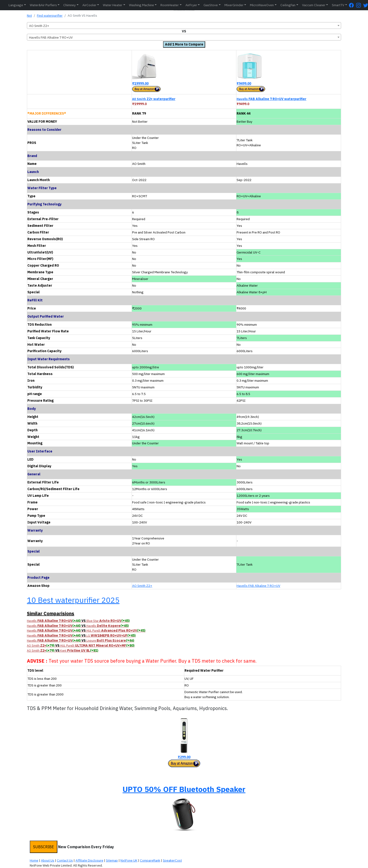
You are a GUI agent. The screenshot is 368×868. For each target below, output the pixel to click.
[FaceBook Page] (353, 5)
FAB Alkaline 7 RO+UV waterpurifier (271, 99)
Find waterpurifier (50, 15)
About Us (48, 860)
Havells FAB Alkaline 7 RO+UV (258, 586)
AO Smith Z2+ (142, 586)
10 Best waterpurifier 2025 (73, 600)
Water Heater (113, 5)
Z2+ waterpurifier (154, 99)
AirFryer (191, 5)
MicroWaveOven (262, 5)
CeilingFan (288, 5)
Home (34, 860)
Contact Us (65, 860)
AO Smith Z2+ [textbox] (39, 26)
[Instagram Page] (360, 5)
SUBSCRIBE (44, 847)
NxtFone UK (129, 860)
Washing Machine (142, 5)
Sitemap (112, 860)
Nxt (29, 15)
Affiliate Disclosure (89, 860)
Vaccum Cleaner (314, 5)
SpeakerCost (172, 860)
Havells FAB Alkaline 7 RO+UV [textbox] (51, 37)
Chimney (70, 5)
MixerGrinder (234, 5)
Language (16, 5)
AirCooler (89, 5)
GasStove (211, 5)
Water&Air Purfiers (43, 5)
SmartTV (338, 5)
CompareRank (150, 860)
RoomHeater (170, 5)
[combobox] (184, 25)
